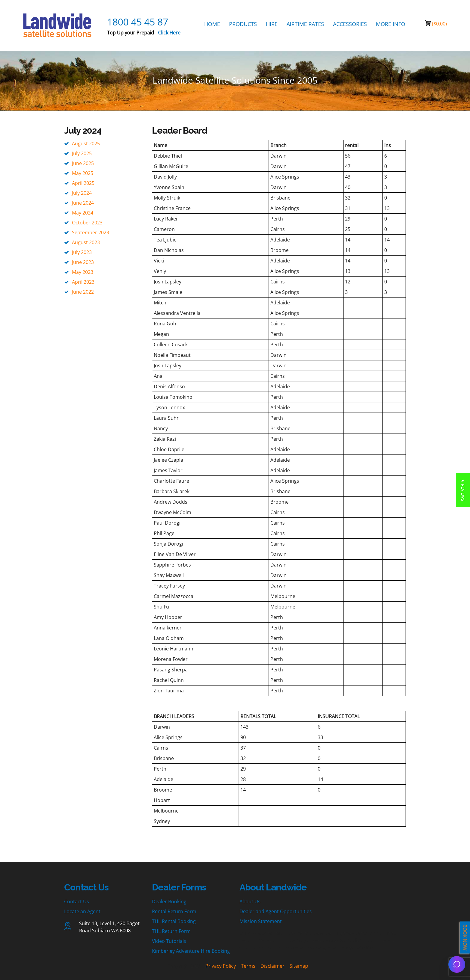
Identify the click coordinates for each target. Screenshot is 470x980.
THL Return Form (171, 931)
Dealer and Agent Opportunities (276, 911)
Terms (248, 966)
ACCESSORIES (350, 24)
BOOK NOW (465, 938)
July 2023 (82, 252)
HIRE (272, 24)
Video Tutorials (169, 941)
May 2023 (83, 272)
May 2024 (83, 213)
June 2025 (83, 163)
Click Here (169, 33)
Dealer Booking (169, 902)
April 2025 (83, 183)
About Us (250, 902)
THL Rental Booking (174, 921)
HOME (212, 24)
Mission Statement (261, 921)
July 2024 (82, 193)
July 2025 (82, 153)
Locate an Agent (82, 911)
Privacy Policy (221, 966)
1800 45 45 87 (138, 22)
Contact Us (77, 902)
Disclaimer (272, 966)
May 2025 (83, 173)
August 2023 (86, 242)
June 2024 (83, 203)
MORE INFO (391, 24)
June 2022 (83, 292)
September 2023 (91, 232)
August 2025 (86, 144)
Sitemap (299, 966)
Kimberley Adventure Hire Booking (191, 951)
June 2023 (83, 262)
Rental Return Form (174, 911)
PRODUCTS (243, 24)
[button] (463, 490)
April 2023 (83, 282)
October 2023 (87, 223)
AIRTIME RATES (305, 24)
